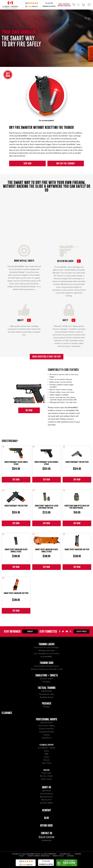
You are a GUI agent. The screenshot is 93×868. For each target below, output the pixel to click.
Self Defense (47, 738)
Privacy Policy (58, 856)
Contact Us (47, 833)
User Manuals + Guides (47, 748)
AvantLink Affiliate (46, 803)
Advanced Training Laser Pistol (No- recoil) (47, 669)
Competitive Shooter (47, 732)
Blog (46, 818)
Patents (31, 856)
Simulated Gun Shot (47, 694)
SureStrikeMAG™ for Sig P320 (77, 462)
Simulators (47, 682)
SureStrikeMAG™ (10, 441)
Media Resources (47, 797)
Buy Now (29, 410)
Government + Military (46, 726)
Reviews (47, 760)
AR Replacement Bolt (46, 651)
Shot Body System (46, 697)
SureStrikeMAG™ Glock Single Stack (16, 463)
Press (81, 631)
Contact (46, 757)
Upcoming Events (46, 794)
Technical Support (46, 745)
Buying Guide (46, 825)
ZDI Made (71, 856)
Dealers (46, 770)
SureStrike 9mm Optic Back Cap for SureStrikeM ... (77, 507)
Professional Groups (46, 719)
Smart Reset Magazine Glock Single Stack (46, 550)
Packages (46, 707)
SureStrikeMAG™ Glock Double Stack (46, 463)
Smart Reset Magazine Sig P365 (16, 593)
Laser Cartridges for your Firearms (46, 654)
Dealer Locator (46, 779)
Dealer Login (46, 773)
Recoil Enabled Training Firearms (46, 666)
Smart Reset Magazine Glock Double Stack (16, 550)
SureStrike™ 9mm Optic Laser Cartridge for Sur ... (46, 507)
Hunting (46, 735)
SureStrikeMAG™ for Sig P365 (16, 506)
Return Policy (66, 854)
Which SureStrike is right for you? (47, 357)
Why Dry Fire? (47, 800)
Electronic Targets (46, 679)
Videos (46, 751)
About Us (46, 787)
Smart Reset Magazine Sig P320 (77, 549)
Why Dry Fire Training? (66, 163)
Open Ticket (47, 763)
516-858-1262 (47, 840)
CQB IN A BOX (47, 691)
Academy (47, 810)
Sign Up (30, 631)
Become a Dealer (46, 776)
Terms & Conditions (42, 856)
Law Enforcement (46, 723)
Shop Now (27, 163)
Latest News (47, 791)
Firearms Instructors (47, 729)
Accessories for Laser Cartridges (46, 647)
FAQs (46, 754)
